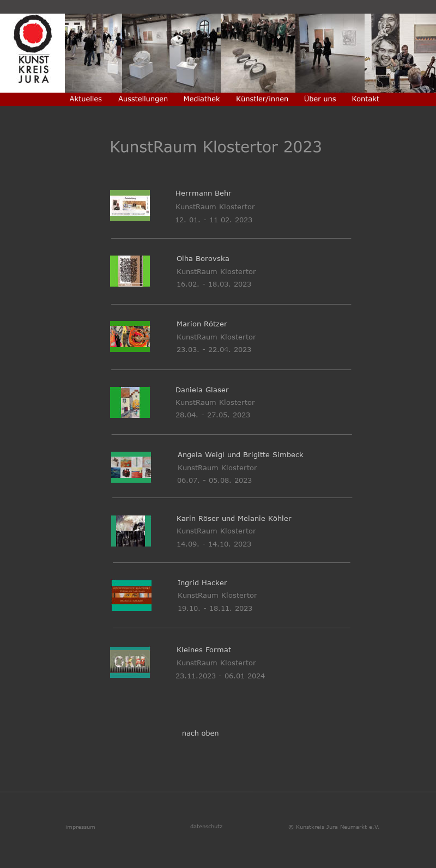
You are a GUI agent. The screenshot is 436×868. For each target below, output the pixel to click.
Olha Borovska (204, 258)
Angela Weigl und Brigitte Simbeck (241, 454)
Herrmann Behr (206, 193)
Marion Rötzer (202, 324)
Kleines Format (204, 650)
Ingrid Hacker (202, 582)
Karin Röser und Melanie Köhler (234, 518)
